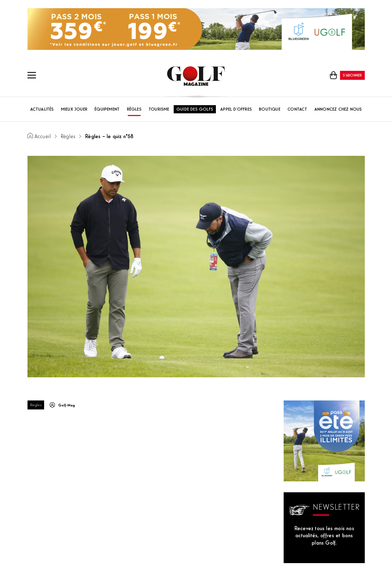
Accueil (43, 137)
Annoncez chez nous (338, 110)
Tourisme (159, 110)
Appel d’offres (236, 110)
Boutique (270, 110)
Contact (297, 110)
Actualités (42, 110)
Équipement (107, 110)
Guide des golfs (195, 110)
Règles (134, 110)
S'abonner (352, 76)
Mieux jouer (74, 110)
